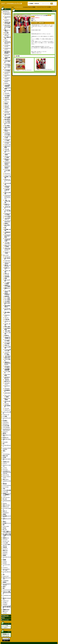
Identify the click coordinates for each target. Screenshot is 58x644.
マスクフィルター (6, 526)
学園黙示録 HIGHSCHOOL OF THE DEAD (7, 363)
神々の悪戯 (6, 33)
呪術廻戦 (4, 560)
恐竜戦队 (4, 514)
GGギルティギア (7, 145)
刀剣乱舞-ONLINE (6, 462)
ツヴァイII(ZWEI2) (6, 427)
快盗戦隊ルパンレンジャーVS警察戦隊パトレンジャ (7, 495)
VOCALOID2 (5, 442)
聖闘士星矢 (5, 484)
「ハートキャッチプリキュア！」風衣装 (7, 353)
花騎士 (4, 451)
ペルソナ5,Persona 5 (6, 454)
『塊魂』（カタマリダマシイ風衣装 (7, 201)
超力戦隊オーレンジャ (7, 523)
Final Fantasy (5, 552)
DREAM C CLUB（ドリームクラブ (8, 180)
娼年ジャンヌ (5, 611)
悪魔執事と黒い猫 (6, 610)
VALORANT (5, 604)
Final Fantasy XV (6, 11)
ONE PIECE (7, 404)
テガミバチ (6, 318)
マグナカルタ (7, 93)
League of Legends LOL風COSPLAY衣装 (7, 240)
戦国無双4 (5, 582)
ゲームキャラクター (6, 13)
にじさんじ (5, 561)
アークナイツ (5, 567)
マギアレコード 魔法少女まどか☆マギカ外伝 (7, 593)
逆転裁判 (4, 555)
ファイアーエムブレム (7, 485)
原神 (4, 575)
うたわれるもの (6, 581)
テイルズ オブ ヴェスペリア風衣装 (7, 61)
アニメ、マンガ (6, 255)
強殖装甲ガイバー (6, 538)
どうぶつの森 (5, 543)
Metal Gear (5, 503)
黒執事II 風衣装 (7, 358)
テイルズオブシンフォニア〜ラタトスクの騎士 (7, 134)
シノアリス (5, 468)
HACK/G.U (6, 83)
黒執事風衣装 (7, 296)
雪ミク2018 (5, 499)
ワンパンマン (7, 408)
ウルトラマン (5, 540)
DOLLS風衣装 (7, 126)
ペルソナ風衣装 (7, 121)
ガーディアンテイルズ (7, 590)
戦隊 (4, 525)
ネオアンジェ (7, 105)
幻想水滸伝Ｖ (7, 107)
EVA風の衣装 (7, 319)
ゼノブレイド (5, 549)
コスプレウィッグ (6, 415)
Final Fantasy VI (6, 424)
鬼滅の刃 (4, 521)
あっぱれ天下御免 (6, 426)
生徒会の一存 (7, 345)
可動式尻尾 (5, 547)
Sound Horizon (7, 389)
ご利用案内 (31, 4)
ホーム (13, 7)
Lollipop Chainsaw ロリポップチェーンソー (7, 249)
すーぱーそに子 (7, 261)
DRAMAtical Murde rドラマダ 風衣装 (7, 236)
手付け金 (4, 528)
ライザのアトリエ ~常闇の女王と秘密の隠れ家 (7, 607)
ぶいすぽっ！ (5, 603)
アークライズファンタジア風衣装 (7, 171)
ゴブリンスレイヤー (6, 497)
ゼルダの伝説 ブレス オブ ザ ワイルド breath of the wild (7, 472)
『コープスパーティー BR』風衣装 (8, 211)
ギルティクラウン (6, 475)
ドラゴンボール (6, 422)
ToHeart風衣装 (7, 301)
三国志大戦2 (7, 98)
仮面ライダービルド (6, 505)
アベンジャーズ (7, 256)
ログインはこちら (6, 636)
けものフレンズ (7, 410)
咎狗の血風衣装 (7, 120)
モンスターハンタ (6, 541)
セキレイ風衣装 (7, 300)
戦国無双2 (6, 104)
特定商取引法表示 (5, 616)
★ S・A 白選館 (7, 298)
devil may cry (5, 554)
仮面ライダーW (6, 479)
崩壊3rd (4, 587)
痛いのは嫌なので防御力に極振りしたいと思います (7, 535)
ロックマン (5, 613)
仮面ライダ (5, 511)
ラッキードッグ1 (7, 175)
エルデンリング (6, 601)
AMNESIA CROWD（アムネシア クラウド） (8, 43)
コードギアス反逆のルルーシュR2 (8, 310)
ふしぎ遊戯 (5, 416)
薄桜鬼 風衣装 (7, 327)
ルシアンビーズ (7, 173)
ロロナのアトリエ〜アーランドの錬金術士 (7, 163)
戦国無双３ (6, 223)
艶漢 (4, 588)
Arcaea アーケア (6, 576)
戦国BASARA (5, 550)
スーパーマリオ (6, 487)
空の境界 (4, 457)
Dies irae (6, 40)
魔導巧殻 (4, 433)
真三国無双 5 (5, 421)
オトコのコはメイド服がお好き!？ (7, 190)
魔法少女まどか (7, 381)
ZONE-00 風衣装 (7, 216)
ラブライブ (5, 463)
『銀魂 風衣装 (7, 331)
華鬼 (5, 228)
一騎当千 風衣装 (7, 356)
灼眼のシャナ (7, 273)
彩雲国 (6, 278)
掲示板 (3, 618)
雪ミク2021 (5, 530)
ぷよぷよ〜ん (5, 432)
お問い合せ (37, 4)
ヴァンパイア (5, 469)
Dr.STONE (5, 563)
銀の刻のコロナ (6, 438)
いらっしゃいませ (5, 620)
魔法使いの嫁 (5, 456)
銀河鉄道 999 (7, 335)
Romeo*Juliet (7, 275)
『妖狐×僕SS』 (7, 380)
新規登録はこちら (6, 634)
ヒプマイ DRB (5, 492)
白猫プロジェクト (6, 507)
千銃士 (4, 489)
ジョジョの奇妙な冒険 (7, 490)
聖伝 (4, 444)
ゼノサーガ (6, 102)
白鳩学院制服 (7, 277)
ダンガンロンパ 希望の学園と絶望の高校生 (7, 52)
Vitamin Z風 (7, 149)
